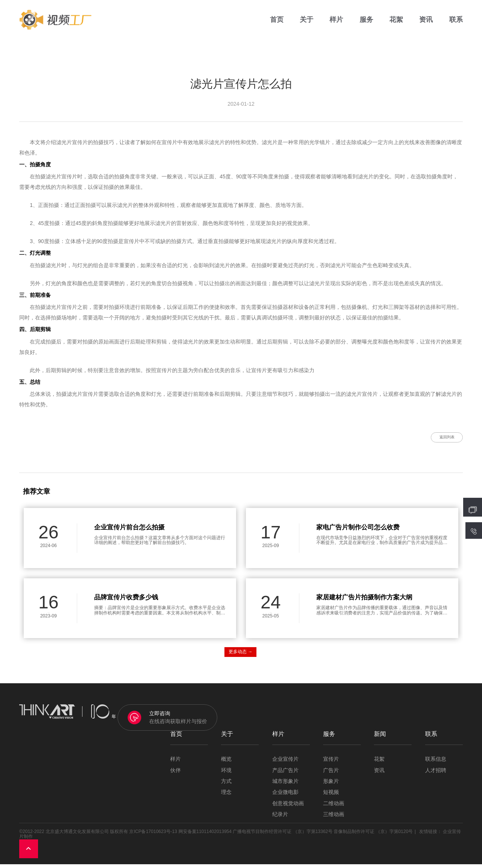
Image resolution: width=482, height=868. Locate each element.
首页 (277, 22)
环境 (226, 774)
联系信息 (436, 763)
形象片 (331, 785)
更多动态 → (240, 656)
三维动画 (334, 819)
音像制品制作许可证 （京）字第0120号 (373, 835)
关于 (307, 22)
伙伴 (175, 774)
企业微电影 (285, 796)
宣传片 (331, 763)
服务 (366, 22)
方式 (226, 785)
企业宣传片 (285, 763)
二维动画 (334, 807)
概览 (226, 763)
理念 (226, 796)
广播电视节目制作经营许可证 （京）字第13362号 (283, 835)
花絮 (396, 22)
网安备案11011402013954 (205, 835)
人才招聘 (436, 774)
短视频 (331, 796)
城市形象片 (285, 785)
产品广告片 (285, 774)
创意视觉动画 (288, 807)
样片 (336, 22)
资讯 (426, 22)
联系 (456, 22)
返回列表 (441, 439)
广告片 (331, 774)
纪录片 (280, 819)
